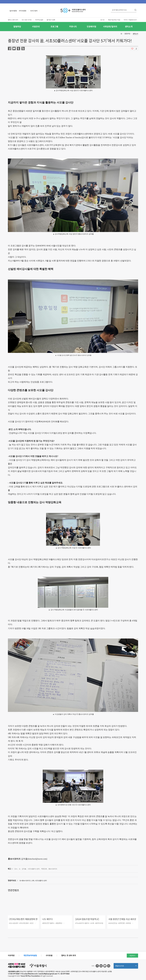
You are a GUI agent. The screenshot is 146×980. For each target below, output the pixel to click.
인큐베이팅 (92, 26)
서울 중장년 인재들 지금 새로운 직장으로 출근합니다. (122, 921)
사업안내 (36, 26)
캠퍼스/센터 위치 (13, 20)
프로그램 (54, 26)
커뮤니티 (73, 26)
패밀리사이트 (126, 967)
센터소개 (129, 26)
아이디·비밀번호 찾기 (130, 20)
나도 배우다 (47, 919)
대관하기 (132, 956)
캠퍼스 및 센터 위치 (69, 955)
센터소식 (135, 34)
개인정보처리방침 (30, 955)
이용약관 (11, 955)
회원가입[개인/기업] (114, 20)
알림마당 (17, 26)
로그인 (102, 20)
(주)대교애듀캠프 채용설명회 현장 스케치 (23, 921)
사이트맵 (49, 955)
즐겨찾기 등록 (51, 20)
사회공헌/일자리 (110, 26)
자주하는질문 (39, 20)
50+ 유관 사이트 (27, 20)
